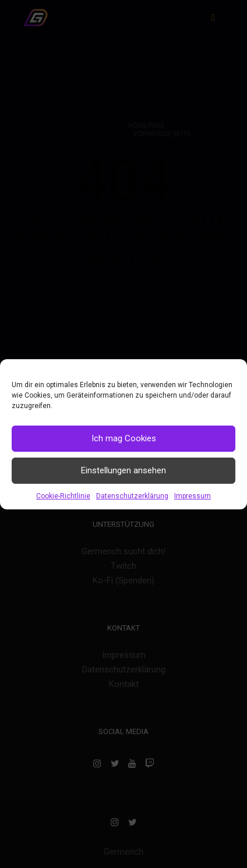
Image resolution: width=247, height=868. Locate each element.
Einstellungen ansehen (123, 470)
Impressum (193, 496)
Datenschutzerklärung (132, 496)
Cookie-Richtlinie (63, 496)
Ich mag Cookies (124, 438)
